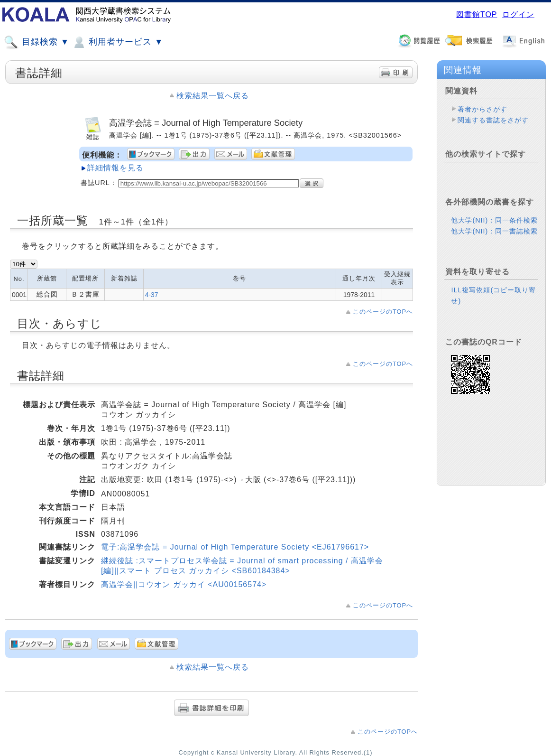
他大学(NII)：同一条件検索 (494, 220)
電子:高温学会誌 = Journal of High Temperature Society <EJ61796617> (235, 547)
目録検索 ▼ (37, 42)
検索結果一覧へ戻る (213, 96)
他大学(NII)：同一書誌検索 (494, 231)
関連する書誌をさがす (493, 120)
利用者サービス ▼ (117, 42)
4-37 (152, 295)
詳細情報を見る (115, 168)
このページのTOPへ (383, 312)
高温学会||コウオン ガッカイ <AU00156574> (184, 584)
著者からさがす (482, 109)
